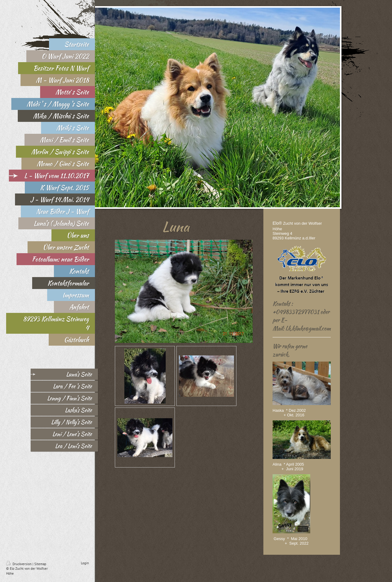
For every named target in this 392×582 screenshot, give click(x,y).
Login (85, 563)
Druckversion (19, 564)
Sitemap (40, 564)
